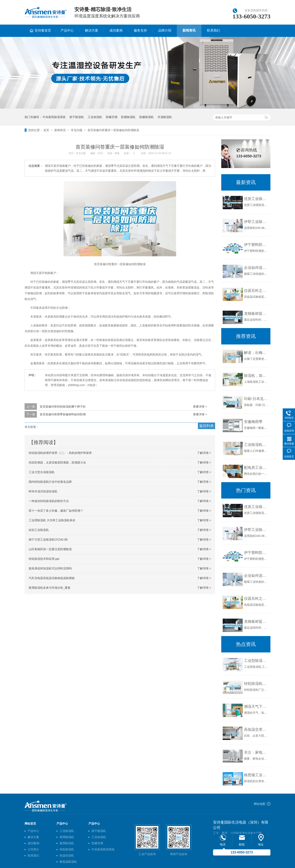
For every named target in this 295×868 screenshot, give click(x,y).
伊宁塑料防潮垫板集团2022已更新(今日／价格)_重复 (256, 245)
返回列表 (206, 426)
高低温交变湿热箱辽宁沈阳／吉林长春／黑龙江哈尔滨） (256, 729)
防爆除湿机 (146, 117)
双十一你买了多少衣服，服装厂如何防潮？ (56, 511)
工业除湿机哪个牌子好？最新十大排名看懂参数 (256, 445)
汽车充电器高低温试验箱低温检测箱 (52, 578)
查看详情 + (200, 407)
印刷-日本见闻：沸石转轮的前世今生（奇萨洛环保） (256, 399)
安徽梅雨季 (253, 422)
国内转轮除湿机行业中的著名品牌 (50, 482)
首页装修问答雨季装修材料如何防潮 (63, 414)
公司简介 (33, 849)
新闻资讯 (189, 30)
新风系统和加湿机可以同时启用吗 (50, 568)
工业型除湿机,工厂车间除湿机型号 (256, 661)
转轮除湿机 (67, 849)
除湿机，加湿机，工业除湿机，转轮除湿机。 (256, 376)
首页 (46, 130)
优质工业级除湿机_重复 (256, 199)
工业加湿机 (95, 117)
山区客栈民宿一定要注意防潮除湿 (50, 549)
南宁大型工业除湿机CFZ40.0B (48, 540)
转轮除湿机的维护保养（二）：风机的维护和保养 (60, 453)
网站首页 (30, 824)
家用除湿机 (67, 843)
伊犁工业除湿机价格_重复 (256, 222)
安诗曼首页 (43, 30)
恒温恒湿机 (67, 856)
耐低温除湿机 (68, 862)
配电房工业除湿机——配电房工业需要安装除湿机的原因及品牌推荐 (256, 468)
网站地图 (260, 804)
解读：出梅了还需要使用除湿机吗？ (256, 353)
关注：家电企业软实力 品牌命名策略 (256, 752)
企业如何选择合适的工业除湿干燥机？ (256, 268)
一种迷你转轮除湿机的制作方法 (49, 501)
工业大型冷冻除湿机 (42, 472)
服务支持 (140, 30)
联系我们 (213, 30)
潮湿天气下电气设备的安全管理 (256, 707)
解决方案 (92, 30)
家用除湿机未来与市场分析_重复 (50, 588)
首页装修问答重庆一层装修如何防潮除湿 (113, 130)
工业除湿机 (67, 831)
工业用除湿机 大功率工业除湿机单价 (52, 520)
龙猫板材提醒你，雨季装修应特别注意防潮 (256, 314)
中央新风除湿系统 (54, 117)
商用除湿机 (67, 837)
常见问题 (77, 130)
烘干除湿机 (77, 117)
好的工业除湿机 (39, 530)
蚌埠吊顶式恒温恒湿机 (43, 491)
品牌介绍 (165, 30)
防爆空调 (112, 117)
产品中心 (67, 30)
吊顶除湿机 (165, 117)
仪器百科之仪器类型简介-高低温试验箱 (256, 291)
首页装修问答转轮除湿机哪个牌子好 (63, 407)
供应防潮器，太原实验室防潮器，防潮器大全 (57, 462)
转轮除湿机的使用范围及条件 (256, 684)
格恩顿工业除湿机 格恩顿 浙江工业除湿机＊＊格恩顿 (256, 775)
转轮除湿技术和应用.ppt (44, 559)
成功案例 (116, 30)
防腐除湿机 (128, 117)
